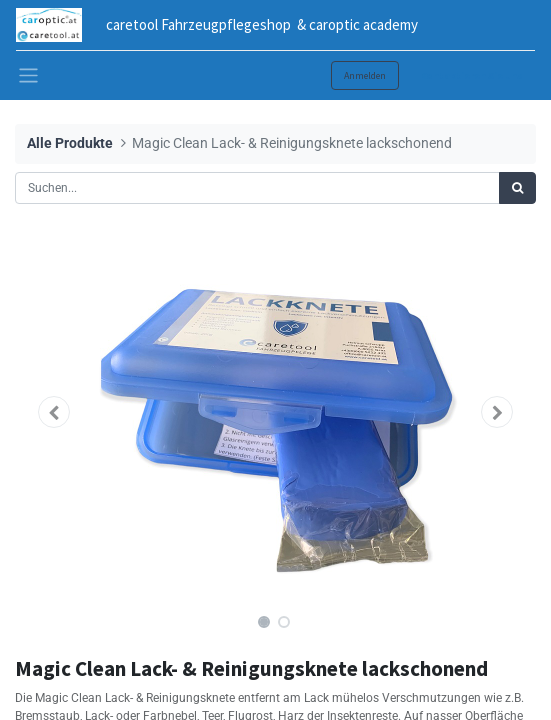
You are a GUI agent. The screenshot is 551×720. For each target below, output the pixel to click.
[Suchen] (517, 188)
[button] (54, 412)
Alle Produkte (70, 143)
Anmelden (365, 75)
